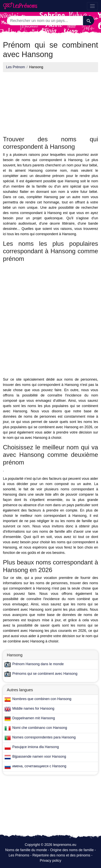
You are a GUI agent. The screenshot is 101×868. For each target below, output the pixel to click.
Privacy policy (50, 861)
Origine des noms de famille (72, 850)
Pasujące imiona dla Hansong (36, 747)
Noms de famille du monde (26, 850)
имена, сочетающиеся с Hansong (39, 766)
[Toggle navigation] (92, 6)
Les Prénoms (19, 855)
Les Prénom (16, 67)
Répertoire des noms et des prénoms (61, 855)
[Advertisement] (50, 103)
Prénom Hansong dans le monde (38, 664)
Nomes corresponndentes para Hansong (44, 737)
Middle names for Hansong (33, 708)
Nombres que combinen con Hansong (42, 699)
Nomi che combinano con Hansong (40, 728)
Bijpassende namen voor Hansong (39, 756)
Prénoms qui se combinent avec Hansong (45, 674)
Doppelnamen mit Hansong (34, 718)
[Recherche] (89, 21)
